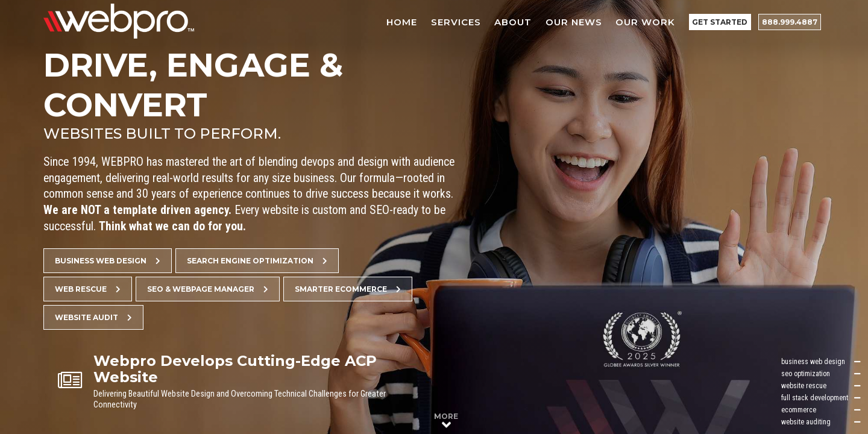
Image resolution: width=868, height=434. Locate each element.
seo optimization (821, 374)
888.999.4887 (790, 22)
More (446, 421)
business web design (821, 362)
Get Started (720, 22)
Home (402, 22)
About (514, 22)
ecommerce (821, 410)
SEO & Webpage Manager (208, 289)
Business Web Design (108, 261)
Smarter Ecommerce (348, 289)
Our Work (646, 22)
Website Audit (93, 317)
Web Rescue (88, 289)
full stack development (821, 398)
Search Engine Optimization (257, 261)
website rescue (821, 386)
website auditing (821, 422)
